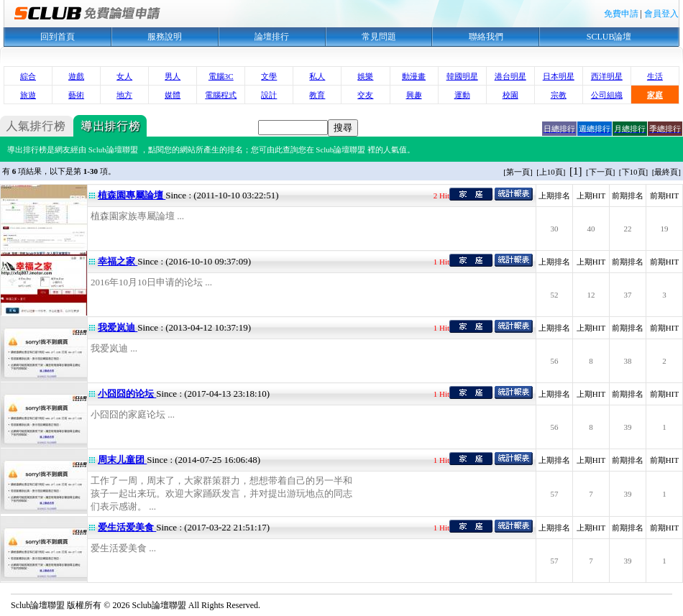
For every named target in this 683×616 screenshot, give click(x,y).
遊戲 (76, 76)
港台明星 (510, 76)
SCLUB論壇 (609, 37)
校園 (510, 95)
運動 (462, 95)
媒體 (173, 95)
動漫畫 (414, 76)
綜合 (28, 76)
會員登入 (661, 14)
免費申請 (621, 14)
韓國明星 (462, 76)
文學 (269, 76)
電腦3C (221, 76)
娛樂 (365, 76)
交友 (365, 95)
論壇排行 (272, 37)
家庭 (655, 95)
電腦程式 (221, 95)
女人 (124, 76)
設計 (269, 95)
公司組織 (607, 95)
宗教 (559, 95)
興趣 (414, 95)
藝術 (76, 95)
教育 (317, 95)
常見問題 (379, 37)
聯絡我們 (486, 37)
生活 (655, 76)
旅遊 (28, 95)
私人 (317, 76)
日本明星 (559, 76)
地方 (124, 95)
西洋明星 (607, 76)
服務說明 (165, 37)
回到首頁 (58, 37)
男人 (173, 76)
